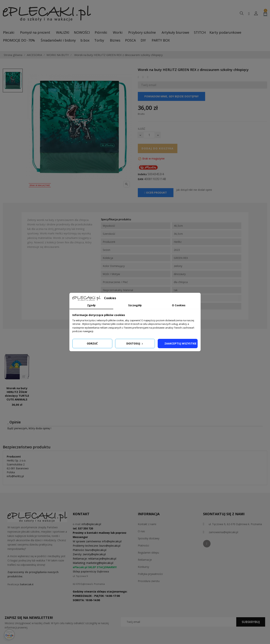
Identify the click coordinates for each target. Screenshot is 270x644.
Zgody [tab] (91, 305)
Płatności (143, 545)
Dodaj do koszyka (158, 148)
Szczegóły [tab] (135, 305)
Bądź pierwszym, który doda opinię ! (29, 428)
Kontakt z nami (147, 524)
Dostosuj (135, 343)
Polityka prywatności (150, 574)
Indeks (142, 174)
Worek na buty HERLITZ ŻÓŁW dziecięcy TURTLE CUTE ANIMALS (17, 394)
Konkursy (143, 567)
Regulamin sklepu (148, 553)
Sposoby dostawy (149, 538)
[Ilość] (149, 135)
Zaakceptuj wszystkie (180, 343)
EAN (141, 179)
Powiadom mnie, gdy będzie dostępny (171, 96)
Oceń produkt (156, 193)
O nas (141, 531)
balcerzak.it (27, 584)
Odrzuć (92, 343)
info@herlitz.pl (15, 476)
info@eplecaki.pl (91, 524)
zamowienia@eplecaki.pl (223, 532)
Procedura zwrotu (149, 581)
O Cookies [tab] (179, 305)
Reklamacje (145, 560)
